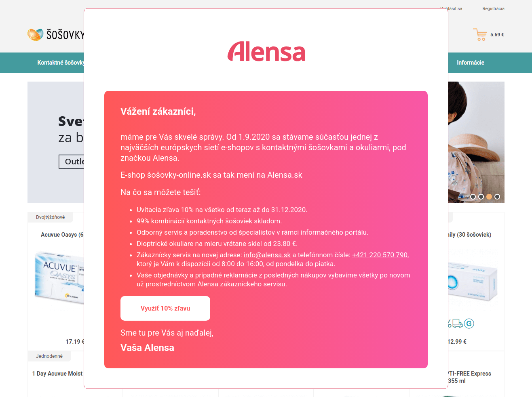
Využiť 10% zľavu (166, 308)
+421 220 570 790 (380, 255)
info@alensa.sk (267, 255)
